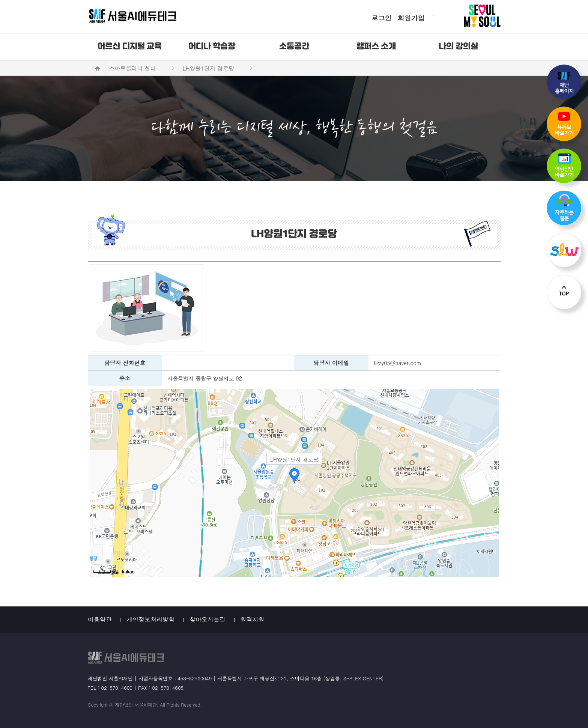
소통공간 (294, 47)
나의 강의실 (459, 47)
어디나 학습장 (212, 47)
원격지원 (253, 619)
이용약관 (100, 619)
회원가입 (411, 18)
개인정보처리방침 (150, 619)
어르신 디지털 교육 (130, 47)
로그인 (382, 18)
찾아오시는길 (208, 619)
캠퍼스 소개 (376, 47)
